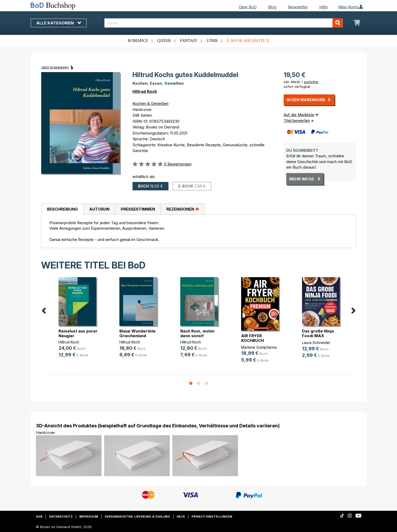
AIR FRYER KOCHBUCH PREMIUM (253, 340)
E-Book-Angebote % (248, 41)
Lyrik (212, 41)
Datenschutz (61, 517)
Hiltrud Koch (145, 91)
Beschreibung (62, 209)
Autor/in (99, 209)
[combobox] (224, 23)
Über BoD (248, 7)
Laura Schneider (316, 343)
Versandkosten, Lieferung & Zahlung (137, 517)
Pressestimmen (138, 209)
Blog (272, 7)
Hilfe (324, 7)
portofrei (311, 82)
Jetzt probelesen (55, 67)
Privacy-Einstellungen (212, 517)
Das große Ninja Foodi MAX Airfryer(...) (318, 336)
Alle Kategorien (59, 23)
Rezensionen (183, 209)
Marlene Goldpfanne (259, 347)
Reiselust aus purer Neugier (78, 333)
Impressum (89, 517)
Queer (164, 41)
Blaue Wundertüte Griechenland (137, 333)
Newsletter (298, 7)
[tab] (62, 209)
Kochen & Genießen (150, 103)
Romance (138, 41)
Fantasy (189, 41)
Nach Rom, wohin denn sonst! (197, 333)
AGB (39, 517)
